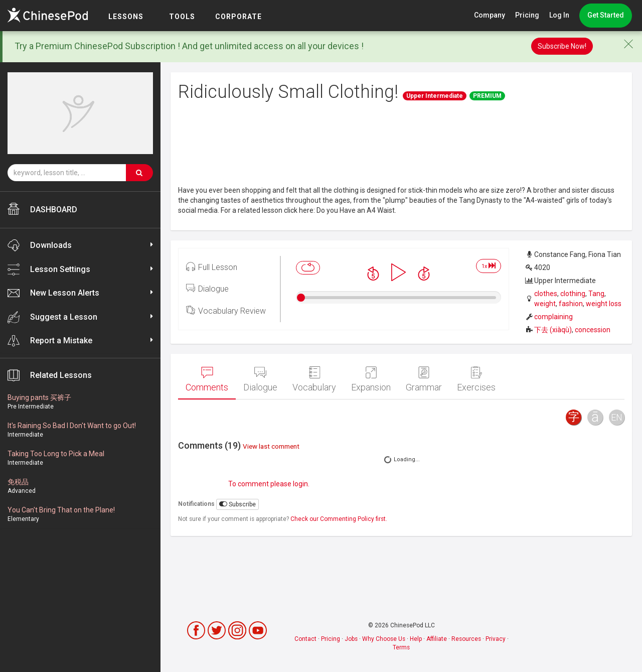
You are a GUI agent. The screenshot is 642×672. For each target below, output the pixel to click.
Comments (207, 379)
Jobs (351, 639)
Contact (305, 639)
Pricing (527, 15)
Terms (401, 647)
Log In (559, 15)
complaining (553, 317)
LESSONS (126, 17)
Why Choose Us (384, 639)
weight (545, 304)
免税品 (18, 482)
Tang (596, 294)
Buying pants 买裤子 (39, 397)
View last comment (271, 446)
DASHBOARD (42, 209)
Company (490, 15)
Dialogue (207, 288)
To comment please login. (269, 484)
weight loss (604, 304)
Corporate (238, 17)
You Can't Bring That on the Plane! (61, 510)
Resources (466, 639)
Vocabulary (314, 379)
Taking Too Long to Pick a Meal (56, 454)
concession (593, 330)
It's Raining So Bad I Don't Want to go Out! (72, 426)
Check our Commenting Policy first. (339, 519)
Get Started (606, 15)
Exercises (476, 379)
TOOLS (182, 17)
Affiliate (437, 639)
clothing (573, 294)
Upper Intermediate (435, 96)
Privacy (496, 639)
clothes (546, 294)
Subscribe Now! (562, 46)
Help (416, 639)
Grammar (424, 379)
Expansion (371, 379)
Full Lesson (212, 266)
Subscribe (237, 504)
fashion (571, 304)
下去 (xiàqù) (553, 330)
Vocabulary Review (226, 310)
